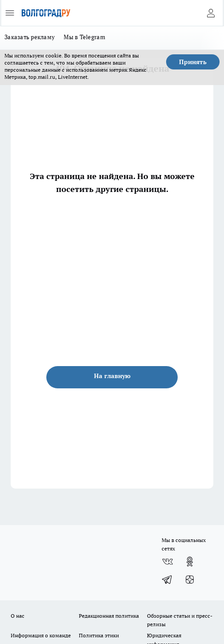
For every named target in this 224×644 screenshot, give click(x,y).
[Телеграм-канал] (167, 579)
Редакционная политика (109, 616)
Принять (193, 62)
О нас (18, 616)
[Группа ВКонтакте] (167, 562)
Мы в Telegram (84, 37)
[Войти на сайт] (211, 13)
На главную (112, 376)
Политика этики (99, 635)
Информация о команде (41, 635)
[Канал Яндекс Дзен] (190, 579)
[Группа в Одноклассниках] (190, 562)
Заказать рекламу (30, 37)
